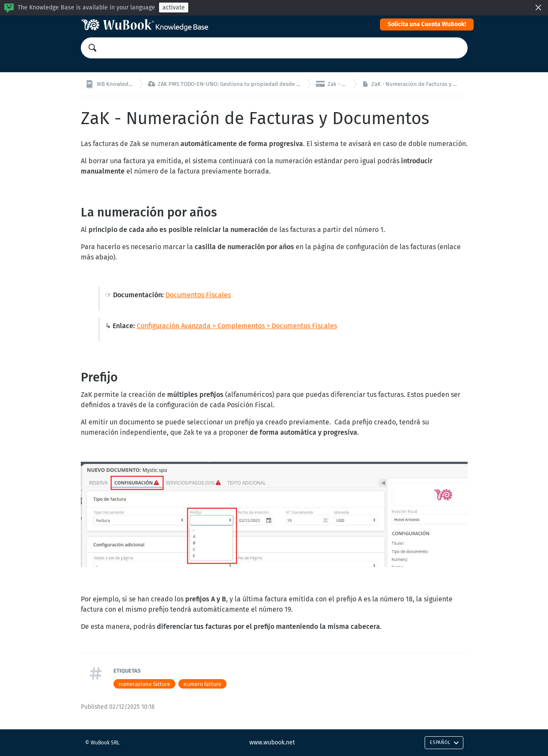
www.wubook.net (272, 742)
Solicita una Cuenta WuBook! (427, 24)
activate (174, 8)
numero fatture (202, 684)
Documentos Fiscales (198, 295)
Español (444, 742)
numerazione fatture (144, 684)
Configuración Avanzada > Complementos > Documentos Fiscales (237, 326)
